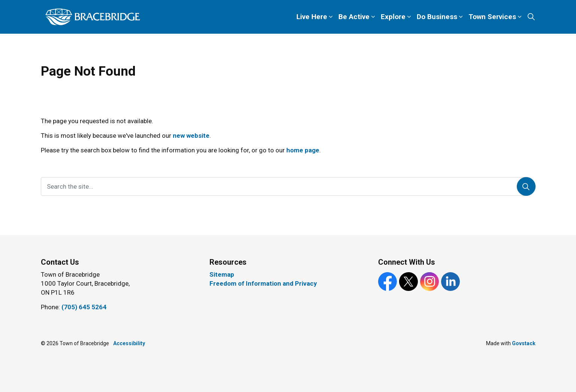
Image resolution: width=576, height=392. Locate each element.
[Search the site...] (288, 186)
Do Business (437, 17)
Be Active (354, 17)
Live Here (312, 17)
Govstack (524, 343)
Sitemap (222, 274)
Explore (393, 17)
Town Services (492, 17)
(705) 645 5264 (84, 307)
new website (191, 136)
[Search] (526, 186)
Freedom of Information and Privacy (263, 283)
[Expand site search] (531, 17)
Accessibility (129, 343)
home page (303, 150)
